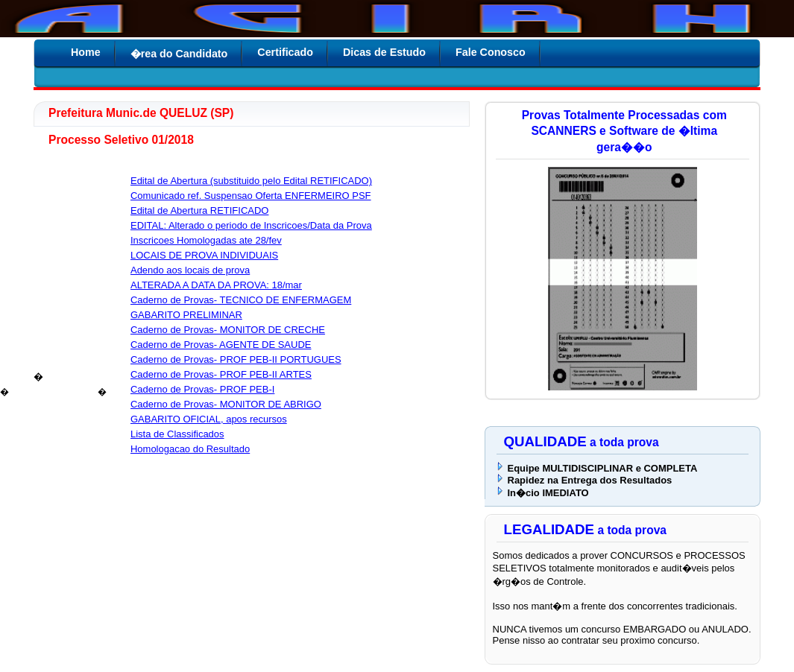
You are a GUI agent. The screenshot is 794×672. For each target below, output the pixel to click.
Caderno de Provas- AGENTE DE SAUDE (221, 345)
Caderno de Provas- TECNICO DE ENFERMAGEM (241, 300)
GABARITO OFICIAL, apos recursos (209, 419)
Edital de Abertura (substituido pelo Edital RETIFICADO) (251, 181)
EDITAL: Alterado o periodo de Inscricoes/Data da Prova (251, 225)
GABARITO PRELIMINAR (186, 315)
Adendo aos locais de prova (190, 270)
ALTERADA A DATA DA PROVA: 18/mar (216, 285)
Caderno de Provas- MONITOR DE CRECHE (228, 330)
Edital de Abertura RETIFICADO (199, 210)
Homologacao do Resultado (190, 449)
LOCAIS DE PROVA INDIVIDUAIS (204, 255)
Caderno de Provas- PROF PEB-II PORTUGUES (236, 359)
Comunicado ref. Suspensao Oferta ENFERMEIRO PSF (251, 196)
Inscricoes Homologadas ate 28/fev (206, 240)
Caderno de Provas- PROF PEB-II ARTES (221, 374)
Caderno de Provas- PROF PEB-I (202, 389)
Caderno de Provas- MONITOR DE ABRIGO (226, 404)
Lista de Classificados (177, 434)
